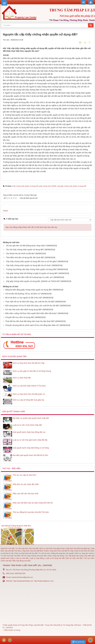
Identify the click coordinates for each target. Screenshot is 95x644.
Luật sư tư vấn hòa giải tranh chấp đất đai (30, 440)
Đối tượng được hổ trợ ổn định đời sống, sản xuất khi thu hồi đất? (32, 306)
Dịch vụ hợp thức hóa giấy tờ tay (52, 548)
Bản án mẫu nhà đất (74, 558)
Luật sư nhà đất (21, 558)
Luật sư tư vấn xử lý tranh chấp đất (27, 425)
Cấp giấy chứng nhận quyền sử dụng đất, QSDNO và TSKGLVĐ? (33, 281)
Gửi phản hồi (78, 642)
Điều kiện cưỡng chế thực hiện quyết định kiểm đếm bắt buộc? (31, 313)
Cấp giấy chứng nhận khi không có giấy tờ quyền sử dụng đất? (32, 273)
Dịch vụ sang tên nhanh (85, 553)
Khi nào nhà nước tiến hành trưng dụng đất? (24, 310)
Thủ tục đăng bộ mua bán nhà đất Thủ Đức (31, 512)
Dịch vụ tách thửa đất (22, 378)
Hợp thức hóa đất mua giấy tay (78, 548)
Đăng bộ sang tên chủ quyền (63, 553)
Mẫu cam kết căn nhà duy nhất (26, 494)
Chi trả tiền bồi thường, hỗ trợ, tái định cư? (23, 294)
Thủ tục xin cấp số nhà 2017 (25, 475)
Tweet (5, 211)
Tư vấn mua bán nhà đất (11, 556)
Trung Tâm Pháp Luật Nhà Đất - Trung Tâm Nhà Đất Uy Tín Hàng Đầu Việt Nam (51, 625)
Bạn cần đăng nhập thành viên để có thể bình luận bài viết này (31, 227)
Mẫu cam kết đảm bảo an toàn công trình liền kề (33, 503)
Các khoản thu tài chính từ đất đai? (20, 254)
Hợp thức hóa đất (7, 548)
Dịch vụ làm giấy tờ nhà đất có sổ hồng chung (32, 371)
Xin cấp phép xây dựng (74, 556)
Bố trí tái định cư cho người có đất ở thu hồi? (24, 298)
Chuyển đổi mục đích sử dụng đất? (20, 317)
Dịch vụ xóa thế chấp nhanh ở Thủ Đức (29, 386)
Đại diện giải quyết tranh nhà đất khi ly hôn (30, 455)
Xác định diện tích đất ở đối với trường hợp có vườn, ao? (30, 277)
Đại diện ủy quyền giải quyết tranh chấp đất (31, 418)
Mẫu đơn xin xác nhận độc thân (26, 484)
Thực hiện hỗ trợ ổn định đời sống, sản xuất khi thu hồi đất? (30, 302)
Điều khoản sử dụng (12, 630)
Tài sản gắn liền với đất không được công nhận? (26, 246)
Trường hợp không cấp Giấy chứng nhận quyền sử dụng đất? (31, 269)
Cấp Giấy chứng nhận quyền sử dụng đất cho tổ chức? (29, 265)
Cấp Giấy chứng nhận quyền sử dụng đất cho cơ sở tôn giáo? (32, 261)
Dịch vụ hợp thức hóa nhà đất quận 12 (29, 394)
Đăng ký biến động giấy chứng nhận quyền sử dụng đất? (29, 290)
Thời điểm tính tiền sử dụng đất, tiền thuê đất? (25, 257)
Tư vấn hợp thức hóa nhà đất (27, 548)
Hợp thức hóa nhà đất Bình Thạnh (36, 551)
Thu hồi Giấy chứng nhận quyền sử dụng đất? (25, 250)
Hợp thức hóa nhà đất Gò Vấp (62, 551)
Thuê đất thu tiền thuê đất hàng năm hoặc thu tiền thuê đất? (30, 321)
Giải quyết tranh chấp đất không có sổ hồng (31, 448)
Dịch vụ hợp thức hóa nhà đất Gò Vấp (29, 363)
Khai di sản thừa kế (82, 551)
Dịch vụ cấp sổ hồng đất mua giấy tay (29, 400)
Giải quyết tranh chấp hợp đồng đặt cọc (29, 432)
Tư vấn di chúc (44, 553)
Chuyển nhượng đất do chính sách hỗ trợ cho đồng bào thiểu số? (32, 325)
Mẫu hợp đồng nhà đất (21, 561)
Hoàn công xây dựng (56, 556)
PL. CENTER (8, 628)
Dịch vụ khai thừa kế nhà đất (26, 553)
